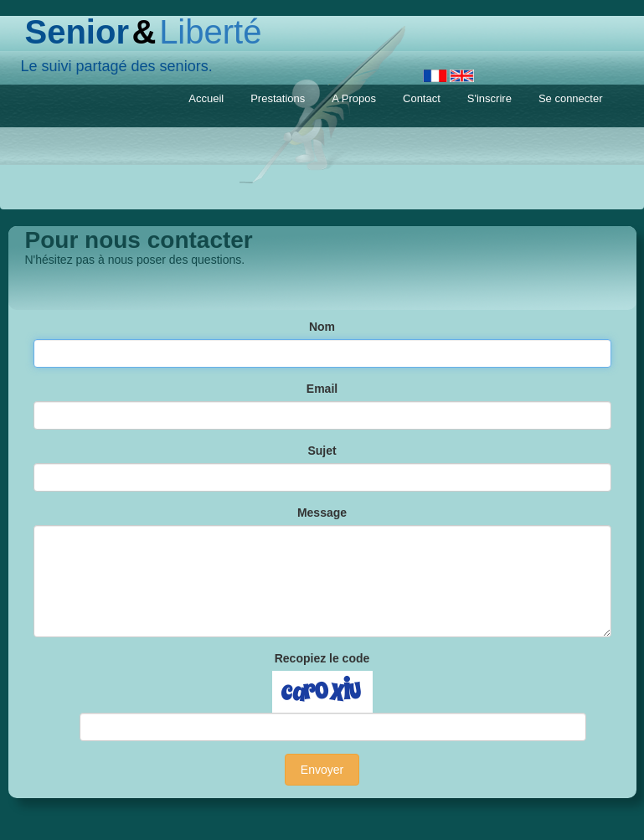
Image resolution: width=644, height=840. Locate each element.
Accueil (206, 98)
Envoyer (322, 770)
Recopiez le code (322, 658)
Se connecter (571, 98)
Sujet (322, 451)
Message (322, 513)
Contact (422, 98)
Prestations (278, 98)
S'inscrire (489, 98)
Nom (322, 327)
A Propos (354, 98)
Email (322, 389)
